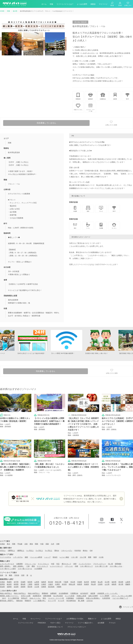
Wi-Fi (4, 599)
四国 (47, 544)
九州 (52, 544)
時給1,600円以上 (34, 594)
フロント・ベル (30, 564)
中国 (42, 544)
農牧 (33, 567)
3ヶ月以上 (49, 551)
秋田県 (30, 583)
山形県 (37, 583)
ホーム (44, 4)
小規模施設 (80, 599)
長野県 (2, 585)
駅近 (44, 599)
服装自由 (19, 601)
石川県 (107, 583)
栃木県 (87, 583)
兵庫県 (57, 585)
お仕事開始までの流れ (74, 619)
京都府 (44, 585)
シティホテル (18, 558)
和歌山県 (72, 585)
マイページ (103, 4)
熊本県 (30, 587)
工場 (28, 567)
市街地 (17, 576)
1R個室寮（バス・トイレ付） (108, 594)
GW (91, 551)
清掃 (75, 564)
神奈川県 (58, 583)
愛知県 (23, 585)
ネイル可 (61, 601)
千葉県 (66, 583)
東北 (8, 544)
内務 (76, 567)
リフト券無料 (105, 596)
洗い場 (110, 564)
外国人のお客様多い (93, 599)
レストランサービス (7, 564)
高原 (23, 576)
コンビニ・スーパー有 (56, 599)
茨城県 (80, 583)
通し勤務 (81, 601)
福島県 (44, 583)
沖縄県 (59, 587)
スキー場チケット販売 (8, 569)
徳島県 (114, 585)
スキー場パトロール (25, 569)
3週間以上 (21, 551)
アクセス (111, 623)
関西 (37, 544)
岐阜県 (9, 585)
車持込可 (24, 599)
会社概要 (100, 623)
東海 (31, 544)
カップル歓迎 (70, 596)
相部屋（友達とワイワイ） (9, 596)
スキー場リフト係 (101, 567)
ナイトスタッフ (42, 567)
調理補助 (118, 564)
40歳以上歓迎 (81, 596)
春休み (85, 551)
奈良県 (64, 585)
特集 (52, 4)
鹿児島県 (51, 587)
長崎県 (23, 587)
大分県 (37, 587)
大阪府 (50, 585)
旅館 (26, 558)
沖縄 (58, 544)
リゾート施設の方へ (85, 623)
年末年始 (78, 551)
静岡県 (16, 585)
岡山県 (93, 585)
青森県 (9, 583)
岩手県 (16, 583)
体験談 (93, 4)
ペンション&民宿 (36, 558)
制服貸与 (28, 601)
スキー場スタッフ (86, 567)
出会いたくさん (35, 599)
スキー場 (74, 558)
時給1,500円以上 (20, 594)
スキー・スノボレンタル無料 (122, 596)
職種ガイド (91, 619)
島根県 (87, 585)
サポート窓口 (55, 623)
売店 (58, 564)
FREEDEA (42, 623)
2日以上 (3, 551)
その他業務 (38, 569)
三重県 (30, 585)
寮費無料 (45, 594)
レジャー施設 (64, 558)
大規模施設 (70, 599)
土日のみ (90, 601)
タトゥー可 (52, 601)
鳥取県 (80, 585)
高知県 (2, 587)
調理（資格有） (6, 567)
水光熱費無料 (63, 594)
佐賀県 (16, 587)
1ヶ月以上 (30, 551)
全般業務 (19, 564)
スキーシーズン (67, 551)
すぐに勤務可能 (13, 599)
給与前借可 (84, 594)
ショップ (47, 558)
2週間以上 (11, 551)
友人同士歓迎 (58, 596)
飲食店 (55, 558)
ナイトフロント (43, 564)
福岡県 (9, 587)
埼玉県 (73, 583)
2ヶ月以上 (39, 551)
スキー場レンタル (116, 567)
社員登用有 (106, 599)
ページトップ (128, 607)
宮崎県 (44, 587)
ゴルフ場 (83, 558)
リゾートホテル (6, 558)
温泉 (2, 576)
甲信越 (20, 544)
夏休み (57, 551)
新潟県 (121, 583)
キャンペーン (36, 619)
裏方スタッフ (66, 564)
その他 (101, 558)
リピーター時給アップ (120, 599)
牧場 (95, 558)
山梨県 (128, 583)
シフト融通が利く (40, 601)
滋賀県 (37, 585)
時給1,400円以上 (6, 594)
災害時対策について (55, 626)
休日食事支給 (71, 601)
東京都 (50, 583)
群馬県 (93, 583)
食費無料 (53, 594)
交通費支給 (74, 594)
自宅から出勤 (26, 596)
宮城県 (23, 583)
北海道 (2, 544)
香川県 (121, 585)
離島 (11, 576)
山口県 (107, 585)
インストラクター (85, 564)
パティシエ (69, 567)
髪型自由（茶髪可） (7, 601)
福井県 (114, 583)
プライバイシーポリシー (76, 626)
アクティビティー (100, 564)
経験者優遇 (47, 596)
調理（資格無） (19, 567)
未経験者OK (37, 596)
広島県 (100, 585)
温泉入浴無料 (93, 596)
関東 (14, 544)
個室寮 (93, 594)
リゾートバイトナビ (26, 623)
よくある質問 (82, 4)
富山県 (100, 583)
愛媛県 (128, 585)
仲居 (53, 564)
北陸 (26, 544)
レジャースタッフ (56, 567)
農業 (90, 558)
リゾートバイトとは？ (65, 4)
